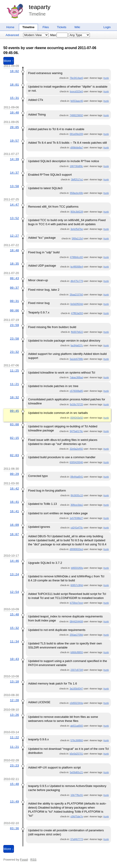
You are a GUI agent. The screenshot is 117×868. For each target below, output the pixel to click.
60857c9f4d (77, 585)
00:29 (14, 474)
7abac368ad (76, 377)
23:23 (14, 766)
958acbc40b (76, 193)
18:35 (14, 264)
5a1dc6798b (76, 359)
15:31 (14, 98)
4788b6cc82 (76, 257)
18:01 (14, 85)
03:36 (14, 828)
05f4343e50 (77, 418)
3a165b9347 (76, 689)
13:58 (14, 186)
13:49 (14, 802)
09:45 (14, 411)
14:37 (14, 173)
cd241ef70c (77, 528)
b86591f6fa (77, 568)
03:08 (14, 424)
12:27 (14, 236)
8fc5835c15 (77, 495)
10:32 (14, 397)
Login (107, 27)
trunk (106, 78)
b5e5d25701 (76, 754)
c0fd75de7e (77, 816)
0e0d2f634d (77, 304)
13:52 (14, 218)
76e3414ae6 (76, 78)
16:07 (14, 534)
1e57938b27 (76, 518)
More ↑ (9, 61)
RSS (33, 860)
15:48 (14, 614)
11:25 (14, 371)
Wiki (77, 27)
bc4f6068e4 (77, 267)
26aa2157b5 (76, 295)
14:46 (14, 561)
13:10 (14, 682)
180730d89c (76, 166)
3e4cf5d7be (77, 229)
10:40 (14, 113)
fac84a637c (77, 345)
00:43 (14, 278)
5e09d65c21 (76, 772)
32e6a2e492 (76, 449)
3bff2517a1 (77, 179)
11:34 (14, 641)
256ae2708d (76, 635)
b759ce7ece (76, 603)
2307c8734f (77, 670)
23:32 (14, 352)
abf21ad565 (77, 726)
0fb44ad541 (77, 477)
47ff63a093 (77, 313)
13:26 (14, 715)
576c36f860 (77, 740)
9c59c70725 (76, 404)
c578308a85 (76, 391)
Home (10, 27)
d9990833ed (76, 549)
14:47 (14, 205)
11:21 (14, 384)
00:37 (14, 288)
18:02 (14, 71)
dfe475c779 (77, 281)
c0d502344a (76, 703)
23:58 (14, 339)
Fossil (24, 860)
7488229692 (76, 115)
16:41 (14, 502)
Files (46, 27)
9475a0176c (76, 431)
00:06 (14, 310)
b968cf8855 (77, 652)
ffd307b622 (77, 332)
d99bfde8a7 (77, 147)
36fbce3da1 (77, 505)
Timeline (29, 27)
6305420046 (76, 462)
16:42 (14, 489)
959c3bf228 (77, 212)
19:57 (14, 141)
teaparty (40, 7)
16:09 (14, 525)
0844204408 (76, 621)
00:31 (14, 301)
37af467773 (77, 839)
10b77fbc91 (77, 795)
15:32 (14, 628)
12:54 (14, 592)
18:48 (14, 250)
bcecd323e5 (76, 91)
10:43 (14, 659)
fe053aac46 (77, 101)
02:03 (14, 455)
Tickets (62, 27)
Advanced (12, 35)
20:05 (14, 127)
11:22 (14, 737)
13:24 (14, 574)
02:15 (14, 438)
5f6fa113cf (77, 238)
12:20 (14, 700)
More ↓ (9, 849)
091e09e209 (76, 134)
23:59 (14, 325)
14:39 (14, 159)
